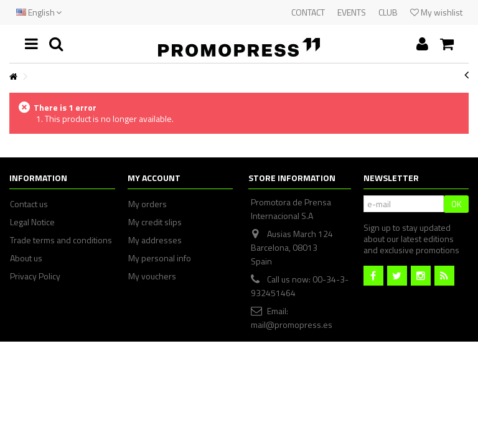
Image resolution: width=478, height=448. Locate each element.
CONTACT (308, 12)
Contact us (29, 204)
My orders (148, 204)
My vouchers (152, 276)
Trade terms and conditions (61, 240)
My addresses (155, 240)
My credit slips (155, 222)
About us (26, 258)
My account (154, 178)
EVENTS (352, 12)
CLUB (388, 12)
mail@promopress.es (292, 324)
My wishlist (436, 12)
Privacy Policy (35, 276)
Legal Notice (32, 222)
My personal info (160, 258)
